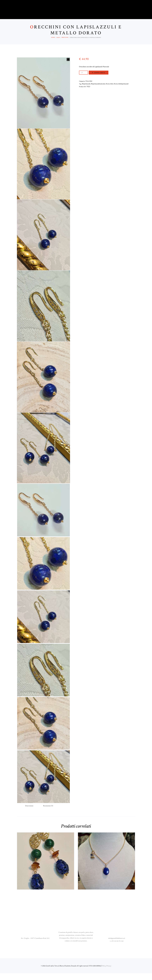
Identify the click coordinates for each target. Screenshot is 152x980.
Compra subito (99, 79)
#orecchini (109, 91)
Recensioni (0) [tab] (48, 813)
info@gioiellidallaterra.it (117, 945)
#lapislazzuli (86, 91)
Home (53, 44)
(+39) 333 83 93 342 (117, 948)
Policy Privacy (107, 973)
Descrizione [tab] (29, 813)
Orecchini (65, 44)
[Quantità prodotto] (83, 79)
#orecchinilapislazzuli (121, 91)
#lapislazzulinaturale (98, 91)
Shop (58, 44)
